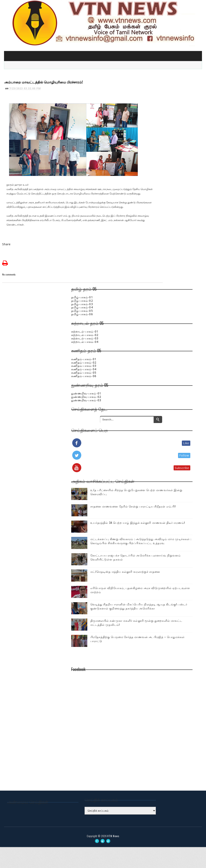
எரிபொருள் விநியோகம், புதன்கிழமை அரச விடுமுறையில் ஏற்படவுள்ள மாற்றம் (170, 600)
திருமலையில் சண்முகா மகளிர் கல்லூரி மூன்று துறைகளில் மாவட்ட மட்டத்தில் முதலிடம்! (169, 645)
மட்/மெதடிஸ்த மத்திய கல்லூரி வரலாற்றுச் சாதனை (168, 581)
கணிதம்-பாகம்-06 (146, 357)
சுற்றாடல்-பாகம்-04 (147, 323)
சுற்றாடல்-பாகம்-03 (147, 319)
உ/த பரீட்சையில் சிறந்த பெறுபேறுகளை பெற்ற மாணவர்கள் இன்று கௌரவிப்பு (169, 482)
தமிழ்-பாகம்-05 (145, 292)
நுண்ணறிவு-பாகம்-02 (149, 378)
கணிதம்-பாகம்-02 (146, 343)
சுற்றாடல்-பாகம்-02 (147, 316)
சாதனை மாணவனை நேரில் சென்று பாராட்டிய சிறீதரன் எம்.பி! (172, 501)
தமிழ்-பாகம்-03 (145, 285)
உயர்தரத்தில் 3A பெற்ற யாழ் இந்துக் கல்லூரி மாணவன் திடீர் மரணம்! (169, 518)
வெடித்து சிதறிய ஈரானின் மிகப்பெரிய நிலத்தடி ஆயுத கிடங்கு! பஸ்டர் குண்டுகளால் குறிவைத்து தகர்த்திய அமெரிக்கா (161, 622)
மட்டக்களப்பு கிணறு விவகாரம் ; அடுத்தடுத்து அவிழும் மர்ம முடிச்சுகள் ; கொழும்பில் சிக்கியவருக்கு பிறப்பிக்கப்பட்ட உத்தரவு (162, 539)
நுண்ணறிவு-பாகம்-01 (149, 374)
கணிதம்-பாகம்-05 (146, 353)
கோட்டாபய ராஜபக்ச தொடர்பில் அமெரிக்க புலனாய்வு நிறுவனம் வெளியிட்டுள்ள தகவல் (169, 562)
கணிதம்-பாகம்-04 (146, 350)
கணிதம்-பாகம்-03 (146, 347)
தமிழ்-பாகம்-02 (145, 281)
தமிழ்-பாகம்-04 (145, 288)
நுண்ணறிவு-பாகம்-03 (149, 381)
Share (8, 225)
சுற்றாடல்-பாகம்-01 (147, 312)
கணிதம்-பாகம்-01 (146, 340)
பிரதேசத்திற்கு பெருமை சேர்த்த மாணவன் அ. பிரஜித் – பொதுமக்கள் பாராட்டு (169, 666)
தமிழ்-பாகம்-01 (145, 278)
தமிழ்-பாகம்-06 (145, 295)
